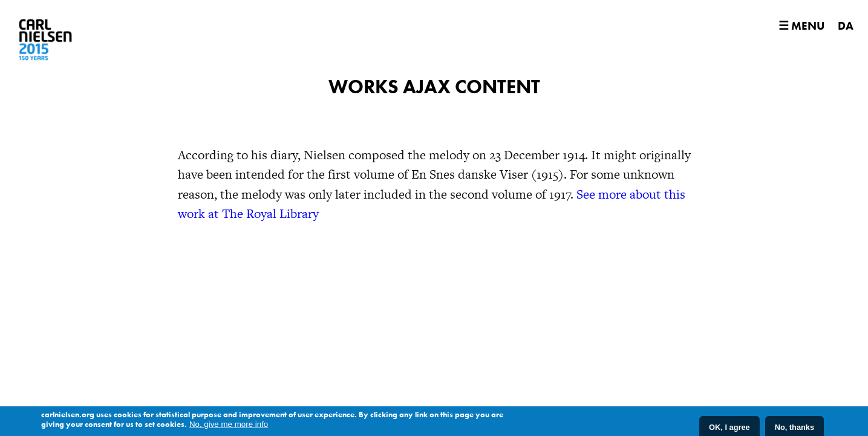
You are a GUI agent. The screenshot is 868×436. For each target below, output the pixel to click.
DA (846, 26)
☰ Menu (801, 26)
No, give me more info (229, 425)
